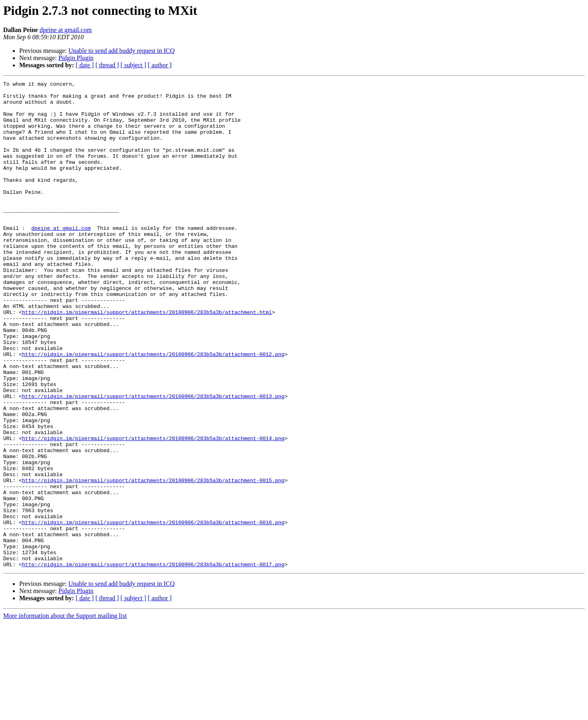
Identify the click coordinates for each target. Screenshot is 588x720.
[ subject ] (133, 65)
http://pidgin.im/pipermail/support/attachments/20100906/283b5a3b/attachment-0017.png (153, 662)
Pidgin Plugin (76, 58)
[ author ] (160, 65)
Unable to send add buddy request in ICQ (122, 51)
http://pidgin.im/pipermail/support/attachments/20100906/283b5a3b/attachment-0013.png (153, 460)
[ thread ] (107, 65)
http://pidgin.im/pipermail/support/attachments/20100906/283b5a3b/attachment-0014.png (153, 510)
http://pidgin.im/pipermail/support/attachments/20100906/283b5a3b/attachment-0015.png (153, 561)
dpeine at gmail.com (66, 30)
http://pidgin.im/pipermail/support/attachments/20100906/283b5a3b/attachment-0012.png (153, 409)
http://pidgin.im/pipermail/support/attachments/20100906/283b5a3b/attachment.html (147, 359)
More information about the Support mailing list (65, 713)
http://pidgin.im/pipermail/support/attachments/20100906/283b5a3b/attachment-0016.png (153, 611)
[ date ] (85, 65)
